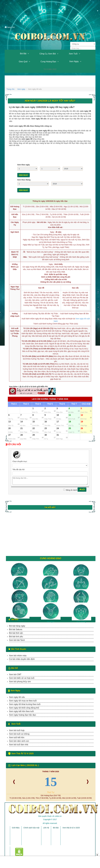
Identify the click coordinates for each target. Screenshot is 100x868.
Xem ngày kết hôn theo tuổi (21, 711)
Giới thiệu (16, 828)
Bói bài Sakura (16, 629)
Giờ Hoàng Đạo (15, 208)
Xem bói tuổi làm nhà (19, 745)
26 (82, 428)
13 (10, 422)
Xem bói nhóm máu (18, 656)
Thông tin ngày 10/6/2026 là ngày (50, 201)
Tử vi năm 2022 (50, 69)
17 (58, 422)
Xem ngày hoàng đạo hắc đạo (23, 715)
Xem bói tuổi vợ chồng (19, 734)
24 (58, 428)
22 (34, 428)
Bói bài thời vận (16, 633)
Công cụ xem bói (48, 54)
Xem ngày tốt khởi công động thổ (24, 708)
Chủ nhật (86, 404)
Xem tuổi (73, 54)
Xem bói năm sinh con (19, 741)
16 (46, 422)
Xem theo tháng (24, 180)
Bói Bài (23, 54)
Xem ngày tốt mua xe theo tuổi (23, 701)
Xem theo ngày (24, 165)
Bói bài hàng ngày (17, 626)
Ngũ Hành (15, 232)
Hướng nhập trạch (15, 315)
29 (34, 435)
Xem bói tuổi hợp (17, 730)
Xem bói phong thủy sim (20, 682)
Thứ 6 (62, 404)
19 (82, 422)
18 (70, 422)
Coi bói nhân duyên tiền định (22, 659)
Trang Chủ (10, 27)
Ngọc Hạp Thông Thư (15, 288)
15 (34, 422)
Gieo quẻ (23, 62)
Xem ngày (74, 61)
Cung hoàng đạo (48, 62)
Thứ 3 (26, 404)
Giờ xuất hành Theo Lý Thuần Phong (15, 332)
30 (46, 435)
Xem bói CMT (15, 674)
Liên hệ (46, 828)
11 (70, 415)
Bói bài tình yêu (16, 637)
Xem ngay (24, 175)
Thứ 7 (74, 404)
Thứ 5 (50, 404)
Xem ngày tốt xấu (17, 697)
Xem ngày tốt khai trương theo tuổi (25, 704)
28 (22, 435)
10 (58, 415)
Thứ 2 (14, 404)
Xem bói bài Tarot (17, 640)
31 (58, 435)
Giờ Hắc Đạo (15, 216)
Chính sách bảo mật (31, 828)
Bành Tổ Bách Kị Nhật (15, 254)
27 (10, 435)
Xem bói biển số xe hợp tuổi (22, 678)
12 (82, 415)
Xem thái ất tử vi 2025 (71, 828)
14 (22, 422)
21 (22, 428)
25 (70, 428)
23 (46, 428)
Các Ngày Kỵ (15, 224)
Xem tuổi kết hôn (17, 737)
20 (10, 428)
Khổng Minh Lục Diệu (15, 267)
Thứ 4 (38, 404)
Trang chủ (11, 89)
